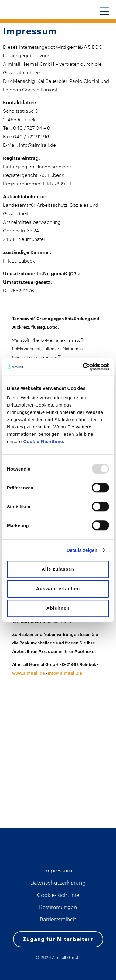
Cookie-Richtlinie (43, 441)
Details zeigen (82, 550)
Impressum (58, 870)
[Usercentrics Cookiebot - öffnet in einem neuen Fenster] (83, 367)
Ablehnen (58, 608)
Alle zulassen (58, 569)
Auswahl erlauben (58, 589)
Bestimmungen (58, 907)
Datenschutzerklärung (58, 883)
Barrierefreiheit (58, 919)
